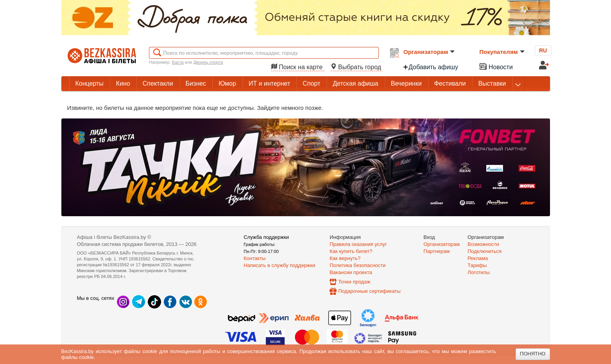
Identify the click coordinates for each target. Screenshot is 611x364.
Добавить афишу (430, 67)
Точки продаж (354, 282)
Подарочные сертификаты (369, 291)
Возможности (483, 244)
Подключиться (485, 251)
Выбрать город (356, 67)
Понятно (533, 354)
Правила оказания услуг (358, 244)
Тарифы (477, 265)
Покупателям (502, 52)
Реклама (478, 258)
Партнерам (436, 251)
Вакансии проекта (351, 272)
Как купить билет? (351, 251)
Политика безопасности (357, 265)
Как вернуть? (345, 258)
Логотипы (479, 272)
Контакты (254, 258)
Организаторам (429, 52)
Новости (496, 66)
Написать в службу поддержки (279, 265)
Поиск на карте (298, 67)
